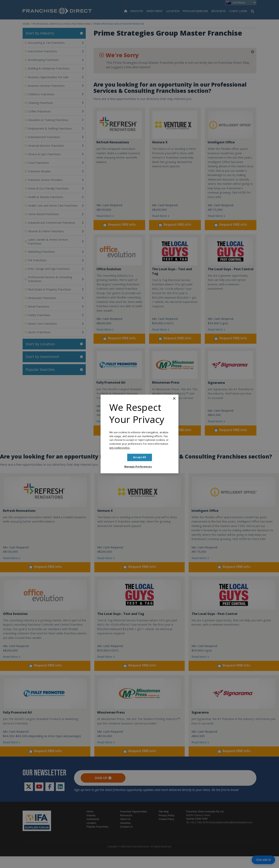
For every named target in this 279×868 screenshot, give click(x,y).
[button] (139, 467)
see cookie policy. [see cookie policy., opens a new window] (120, 448)
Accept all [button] (140, 457)
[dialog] (139, 434)
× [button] (174, 399)
